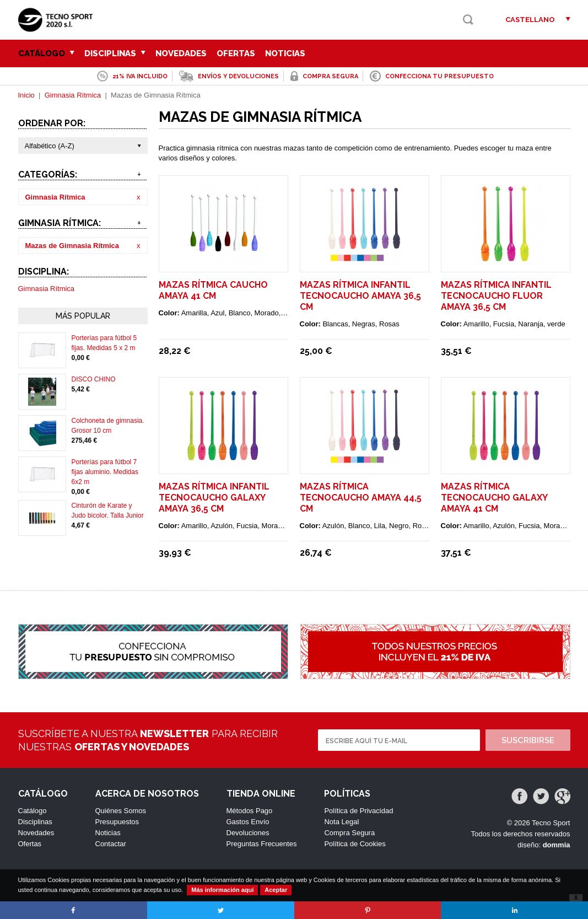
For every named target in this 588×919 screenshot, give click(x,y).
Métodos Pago (250, 811)
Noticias (285, 53)
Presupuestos (117, 822)
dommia (557, 845)
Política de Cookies (355, 844)
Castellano (530, 20)
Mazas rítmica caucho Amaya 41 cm (213, 290)
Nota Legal (341, 822)
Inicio (26, 95)
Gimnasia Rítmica (73, 95)
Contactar (111, 844)
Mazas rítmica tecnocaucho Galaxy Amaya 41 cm (494, 498)
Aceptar (276, 890)
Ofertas (236, 53)
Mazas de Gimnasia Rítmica (72, 246)
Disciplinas (115, 53)
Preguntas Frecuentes (262, 844)
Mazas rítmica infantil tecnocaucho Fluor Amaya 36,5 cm (496, 296)
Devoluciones (248, 833)
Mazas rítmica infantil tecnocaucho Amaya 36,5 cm (360, 296)
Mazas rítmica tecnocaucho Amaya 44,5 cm (361, 498)
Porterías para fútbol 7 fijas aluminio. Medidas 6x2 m (105, 472)
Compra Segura (349, 833)
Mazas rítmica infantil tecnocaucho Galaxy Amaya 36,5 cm (214, 498)
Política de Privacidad (358, 811)
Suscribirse (528, 740)
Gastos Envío (248, 822)
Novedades (181, 53)
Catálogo (46, 53)
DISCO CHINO (94, 379)
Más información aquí (222, 890)
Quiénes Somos (121, 811)
